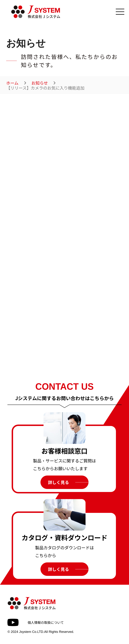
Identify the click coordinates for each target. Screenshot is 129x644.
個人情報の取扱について (46, 622)
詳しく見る (59, 482)
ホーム (12, 83)
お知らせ (40, 83)
